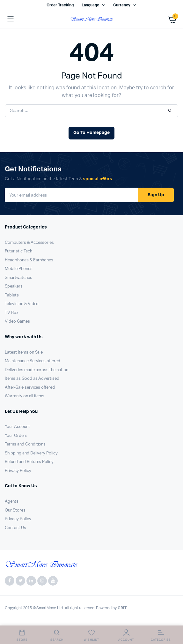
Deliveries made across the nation (37, 370)
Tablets (12, 295)
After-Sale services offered (30, 388)
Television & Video (22, 304)
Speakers (14, 286)
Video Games (17, 322)
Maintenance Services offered (33, 361)
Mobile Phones (19, 269)
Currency (122, 5)
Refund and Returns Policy (29, 462)
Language (91, 5)
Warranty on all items (25, 396)
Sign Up (156, 195)
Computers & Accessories (29, 243)
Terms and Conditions (25, 444)
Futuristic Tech (18, 251)
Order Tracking (60, 5)
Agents (12, 502)
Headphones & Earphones (29, 260)
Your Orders (16, 436)
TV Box (12, 313)
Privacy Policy (18, 471)
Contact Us (15, 528)
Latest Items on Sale (24, 352)
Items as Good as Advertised (32, 379)
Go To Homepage (91, 133)
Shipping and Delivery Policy (31, 453)
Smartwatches (18, 278)
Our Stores (15, 510)
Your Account (17, 427)
